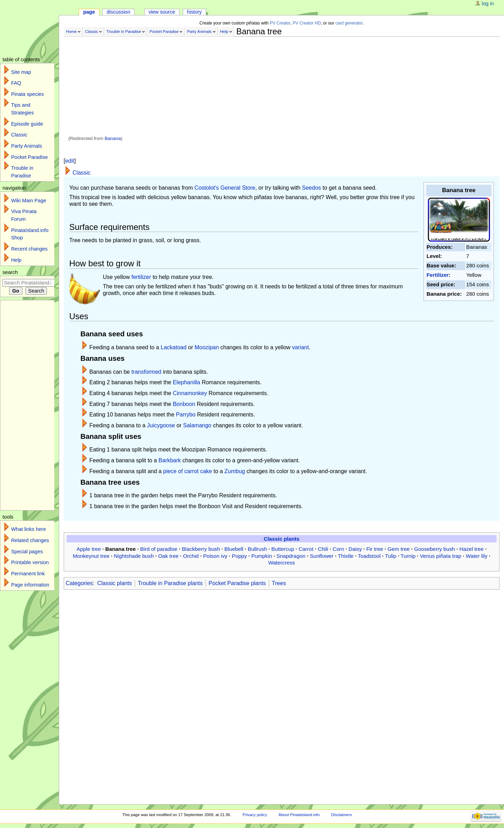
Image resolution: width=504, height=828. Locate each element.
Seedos (311, 188)
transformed (146, 372)
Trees (279, 583)
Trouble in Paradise (124, 31)
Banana (113, 138)
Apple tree (89, 549)
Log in (488, 3)
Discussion (118, 12)
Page (89, 12)
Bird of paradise (159, 549)
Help (224, 31)
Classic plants (281, 539)
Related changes (30, 540)
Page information (30, 585)
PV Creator (280, 23)
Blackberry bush (201, 549)
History (194, 12)
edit (70, 161)
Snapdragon (291, 556)
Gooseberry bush (435, 549)
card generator (349, 23)
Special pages (27, 552)
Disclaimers (341, 815)
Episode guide (27, 124)
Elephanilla (187, 382)
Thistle (346, 556)
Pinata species (28, 94)
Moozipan (207, 347)
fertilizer (141, 277)
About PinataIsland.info (299, 815)
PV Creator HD (307, 23)
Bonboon (184, 404)
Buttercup (283, 549)
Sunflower (322, 556)
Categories (79, 583)
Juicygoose (161, 425)
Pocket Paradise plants (237, 583)
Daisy (355, 549)
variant (300, 347)
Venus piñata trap (441, 556)
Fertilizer (438, 275)
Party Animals (199, 31)
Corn (338, 549)
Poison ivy (215, 556)
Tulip (391, 556)
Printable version (30, 562)
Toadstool (369, 556)
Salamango (197, 425)
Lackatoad (174, 347)
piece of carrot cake (188, 471)
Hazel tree (471, 549)
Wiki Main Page (29, 201)
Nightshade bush (134, 556)
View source (162, 12)
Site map (21, 72)
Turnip (408, 556)
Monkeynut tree (91, 556)
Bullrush (257, 549)
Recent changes (29, 249)
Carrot (306, 549)
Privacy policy (255, 815)
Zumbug (235, 471)
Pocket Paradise (164, 31)
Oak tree (168, 556)
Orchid (191, 556)
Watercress (281, 563)
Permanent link (28, 574)
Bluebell (234, 549)
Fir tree (374, 549)
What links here (29, 529)
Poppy (239, 556)
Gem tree (398, 549)
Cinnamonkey (190, 393)
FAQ (16, 83)
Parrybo (186, 415)
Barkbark (170, 460)
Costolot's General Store (225, 188)
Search (10, 272)
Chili (323, 549)
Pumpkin (262, 556)
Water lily (477, 556)
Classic (92, 31)
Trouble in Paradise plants (170, 583)
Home (72, 31)
